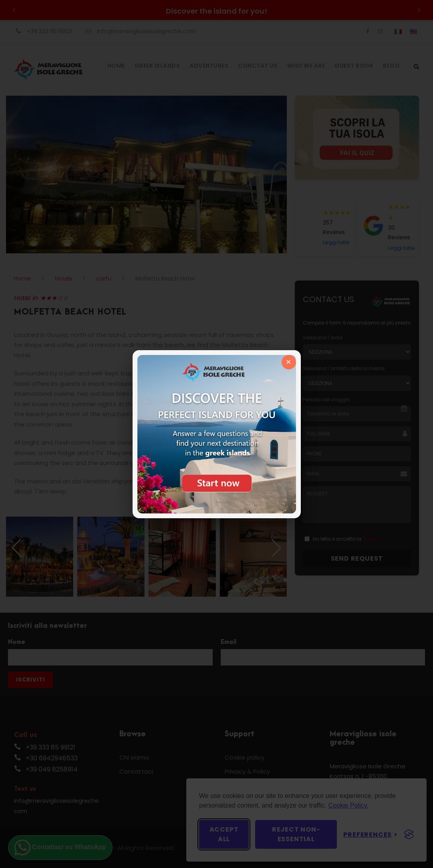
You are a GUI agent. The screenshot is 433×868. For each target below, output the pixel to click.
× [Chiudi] (289, 362)
